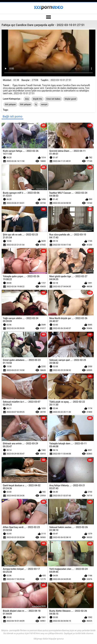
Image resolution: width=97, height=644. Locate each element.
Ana (27, 99)
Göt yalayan (10, 104)
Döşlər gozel (70, 99)
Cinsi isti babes (53, 99)
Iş (36, 104)
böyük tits (37, 99)
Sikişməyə (38, 639)
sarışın (44, 104)
